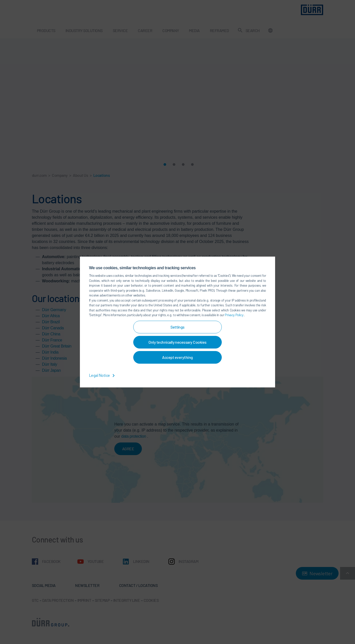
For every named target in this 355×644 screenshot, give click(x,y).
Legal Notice (103, 375)
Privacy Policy (234, 315)
